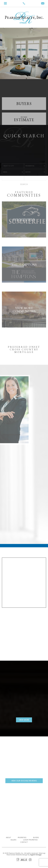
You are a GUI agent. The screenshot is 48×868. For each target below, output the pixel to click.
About (8, 838)
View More (24, 720)
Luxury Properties (30, 840)
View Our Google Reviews (24, 781)
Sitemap (42, 853)
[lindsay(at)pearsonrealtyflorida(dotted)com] (43, 4)
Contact (24, 842)
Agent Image (36, 855)
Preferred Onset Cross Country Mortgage (24, 354)
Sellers (13, 840)
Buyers (36, 838)
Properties (22, 838)
